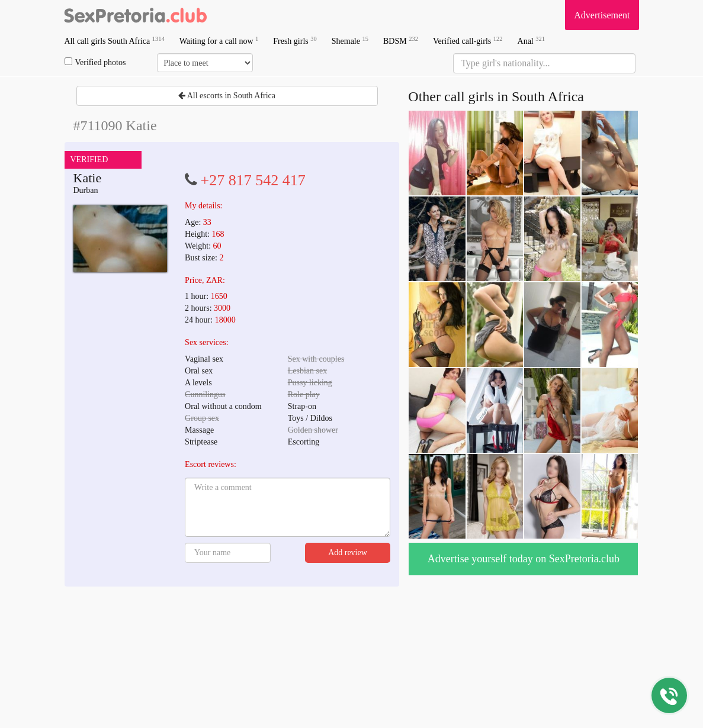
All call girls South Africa (115, 41)
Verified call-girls (468, 41)
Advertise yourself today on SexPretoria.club (524, 559)
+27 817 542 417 (253, 180)
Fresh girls (295, 41)
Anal (531, 41)
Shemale (350, 41)
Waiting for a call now (219, 41)
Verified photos (95, 62)
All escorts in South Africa (227, 96)
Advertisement (602, 15)
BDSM (401, 41)
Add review (348, 553)
